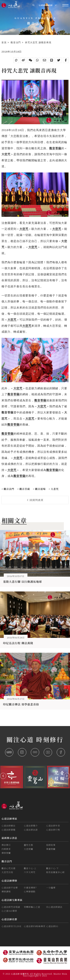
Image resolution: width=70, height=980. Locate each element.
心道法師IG (52, 926)
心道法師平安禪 (10, 888)
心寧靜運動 (30, 891)
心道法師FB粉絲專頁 (35, 926)
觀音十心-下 (52, 868)
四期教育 (6, 849)
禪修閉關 (6, 853)
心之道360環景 (9, 911)
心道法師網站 (8, 826)
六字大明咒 (30, 872)
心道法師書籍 (8, 830)
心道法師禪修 (9, 881)
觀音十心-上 (30, 868)
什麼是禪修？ (31, 888)
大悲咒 (54, 489)
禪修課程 (6, 891)
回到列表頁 (35, 500)
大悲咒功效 (7, 872)
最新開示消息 (9, 838)
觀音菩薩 (24, 489)
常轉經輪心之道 (32, 907)
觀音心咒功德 (8, 868)
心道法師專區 (9, 819)
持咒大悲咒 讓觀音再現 (38, 43)
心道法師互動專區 (12, 900)
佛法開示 (6, 845)
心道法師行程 (53, 830)
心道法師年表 (53, 826)
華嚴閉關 (51, 849)
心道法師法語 (31, 830)
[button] (3, 776)
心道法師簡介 (31, 826)
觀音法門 (16, 43)
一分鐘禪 (51, 888)
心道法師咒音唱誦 (11, 907)
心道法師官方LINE (11, 926)
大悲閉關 (29, 849)
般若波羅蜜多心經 (55, 872)
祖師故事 (51, 845)
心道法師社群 (9, 919)
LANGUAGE (48, 5)
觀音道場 (40, 489)
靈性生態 (29, 845)
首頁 (4, 43)
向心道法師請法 (54, 907)
